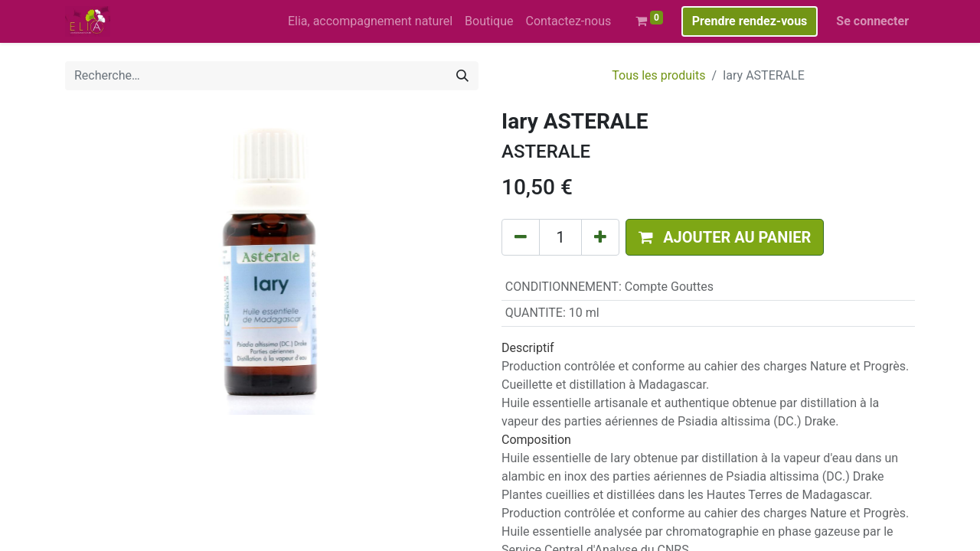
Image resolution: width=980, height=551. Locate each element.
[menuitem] (370, 21)
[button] (725, 237)
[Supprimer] (521, 237)
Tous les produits (658, 75)
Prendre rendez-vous (750, 21)
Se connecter (872, 21)
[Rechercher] (462, 76)
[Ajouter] (600, 237)
